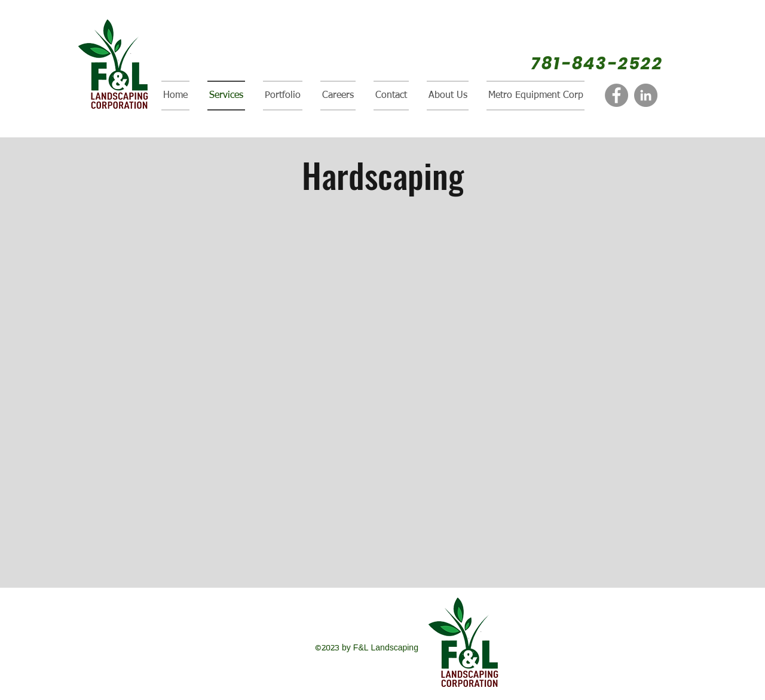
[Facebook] (616, 95)
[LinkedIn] (646, 95)
